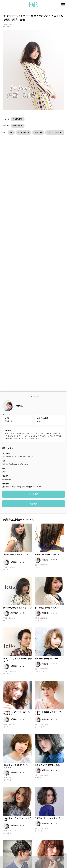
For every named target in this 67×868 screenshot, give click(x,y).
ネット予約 (33, 380)
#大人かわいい (23, 132)
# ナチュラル (18, 126)
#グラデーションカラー (56, 132)
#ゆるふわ (38, 132)
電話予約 (33, 390)
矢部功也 (19, 292)
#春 (11, 132)
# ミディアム (18, 119)
